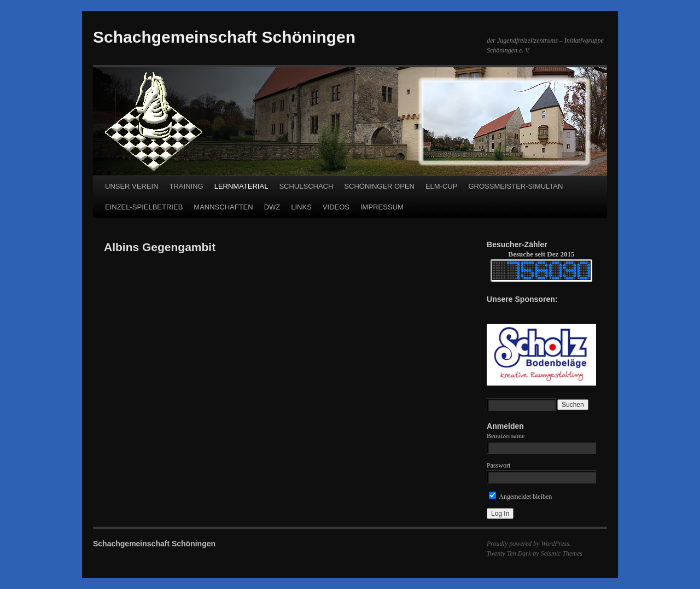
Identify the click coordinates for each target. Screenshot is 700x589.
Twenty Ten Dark (509, 553)
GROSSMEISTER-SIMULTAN (515, 186)
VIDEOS (336, 207)
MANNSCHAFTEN (223, 207)
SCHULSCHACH (306, 186)
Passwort (498, 465)
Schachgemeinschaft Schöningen (224, 37)
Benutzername (506, 436)
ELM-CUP (442, 186)
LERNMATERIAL (241, 186)
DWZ (272, 207)
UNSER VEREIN (132, 186)
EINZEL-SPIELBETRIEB (144, 207)
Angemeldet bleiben (520, 497)
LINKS (301, 207)
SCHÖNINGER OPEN (379, 186)
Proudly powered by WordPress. (529, 544)
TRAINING (186, 186)
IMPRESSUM (382, 207)
